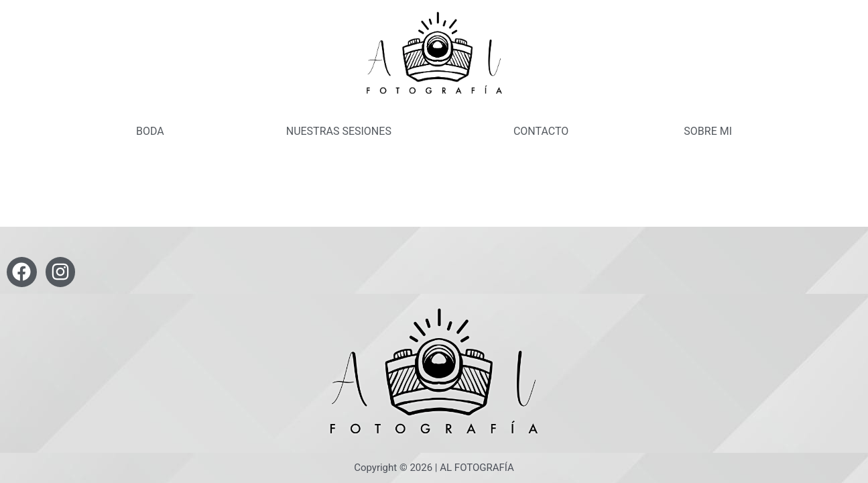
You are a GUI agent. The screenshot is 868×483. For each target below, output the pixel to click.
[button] (153, 131)
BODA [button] (150, 131)
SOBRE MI (708, 131)
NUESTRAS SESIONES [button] (339, 131)
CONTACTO (541, 131)
